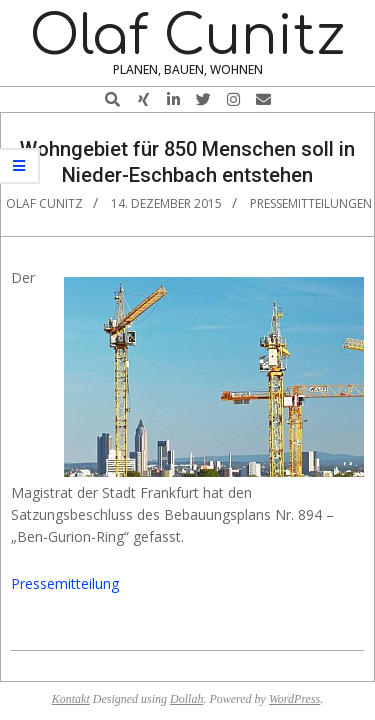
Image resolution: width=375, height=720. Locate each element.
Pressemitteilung (65, 583)
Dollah (186, 699)
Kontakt (71, 699)
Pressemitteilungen (311, 203)
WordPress (294, 699)
